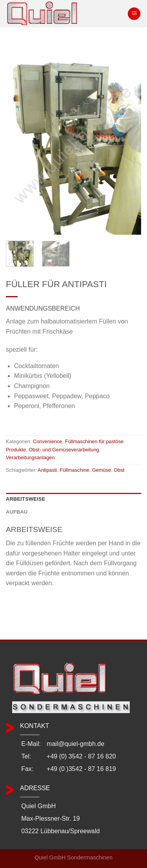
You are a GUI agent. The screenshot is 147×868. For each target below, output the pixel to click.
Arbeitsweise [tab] (25, 499)
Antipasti (47, 470)
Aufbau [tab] (17, 512)
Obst (119, 470)
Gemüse (102, 470)
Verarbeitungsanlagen (30, 457)
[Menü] (134, 14)
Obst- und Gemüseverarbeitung (64, 450)
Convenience (48, 441)
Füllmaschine (74, 470)
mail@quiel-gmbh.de (75, 744)
